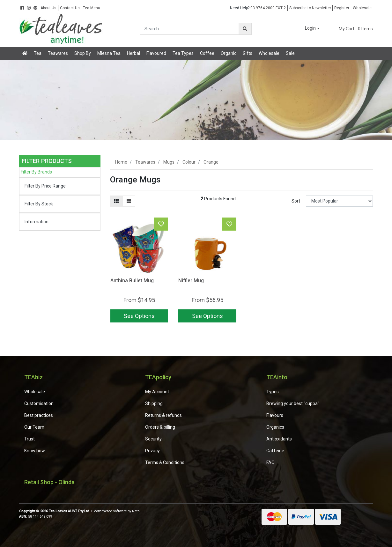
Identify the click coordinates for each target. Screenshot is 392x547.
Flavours (275, 415)
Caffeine (275, 451)
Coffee (207, 53)
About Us (48, 8)
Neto (136, 511)
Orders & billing (160, 427)
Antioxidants (279, 439)
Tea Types (183, 53)
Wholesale (362, 8)
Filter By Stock (39, 204)
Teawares (58, 53)
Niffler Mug (191, 281)
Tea (38, 53)
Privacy (152, 451)
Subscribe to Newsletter (310, 8)
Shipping (154, 403)
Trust (30, 439)
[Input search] (190, 29)
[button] (308, 29)
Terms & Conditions (165, 462)
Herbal (133, 53)
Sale (290, 53)
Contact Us (70, 8)
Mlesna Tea (109, 53)
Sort (296, 201)
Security (153, 439)
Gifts (248, 53)
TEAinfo (277, 377)
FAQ (270, 462)
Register (342, 8)
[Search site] (245, 29)
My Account (157, 392)
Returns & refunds (163, 415)
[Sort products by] (340, 201)
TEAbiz (33, 377)
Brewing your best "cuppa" (293, 403)
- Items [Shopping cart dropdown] (352, 29)
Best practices (39, 415)
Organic (229, 53)
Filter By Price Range (45, 186)
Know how (35, 451)
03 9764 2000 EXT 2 (258, 8)
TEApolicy (158, 377)
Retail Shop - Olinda (49, 482)
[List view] (129, 201)
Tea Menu (92, 8)
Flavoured (156, 53)
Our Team (34, 427)
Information (37, 222)
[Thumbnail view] (116, 201)
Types (273, 392)
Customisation (39, 403)
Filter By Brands (36, 172)
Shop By (83, 53)
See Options (139, 316)
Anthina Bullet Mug (132, 281)
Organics (275, 427)
